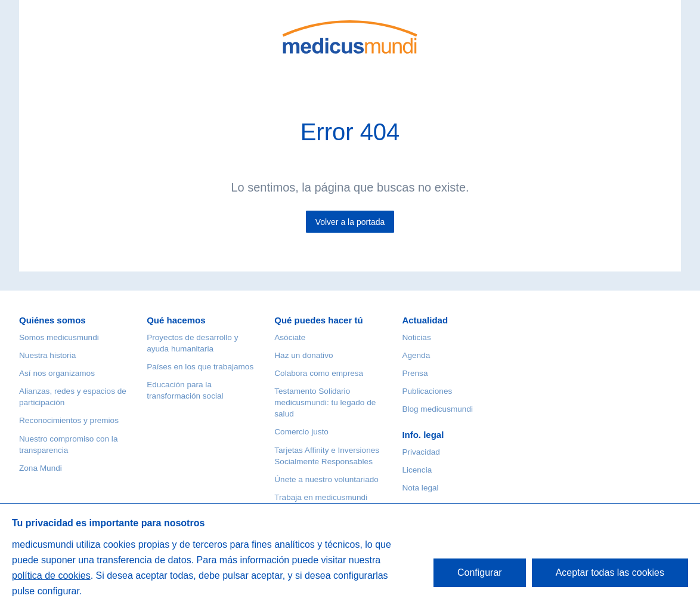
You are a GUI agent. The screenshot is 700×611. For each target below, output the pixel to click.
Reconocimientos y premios (69, 420)
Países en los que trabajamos (200, 367)
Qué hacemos (176, 320)
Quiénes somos (52, 320)
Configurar (480, 573)
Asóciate (290, 337)
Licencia (417, 470)
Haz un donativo (303, 355)
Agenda (416, 355)
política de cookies (51, 575)
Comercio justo (301, 432)
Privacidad (421, 452)
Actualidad (425, 320)
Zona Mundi (41, 468)
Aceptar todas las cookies (610, 573)
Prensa (415, 373)
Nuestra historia (47, 355)
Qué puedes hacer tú (318, 320)
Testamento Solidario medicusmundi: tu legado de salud (325, 402)
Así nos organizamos (57, 373)
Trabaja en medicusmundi (321, 497)
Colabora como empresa (319, 373)
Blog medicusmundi (437, 409)
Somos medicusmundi (59, 337)
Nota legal (420, 488)
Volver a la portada (350, 222)
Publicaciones (427, 391)
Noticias (416, 337)
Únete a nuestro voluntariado (326, 479)
